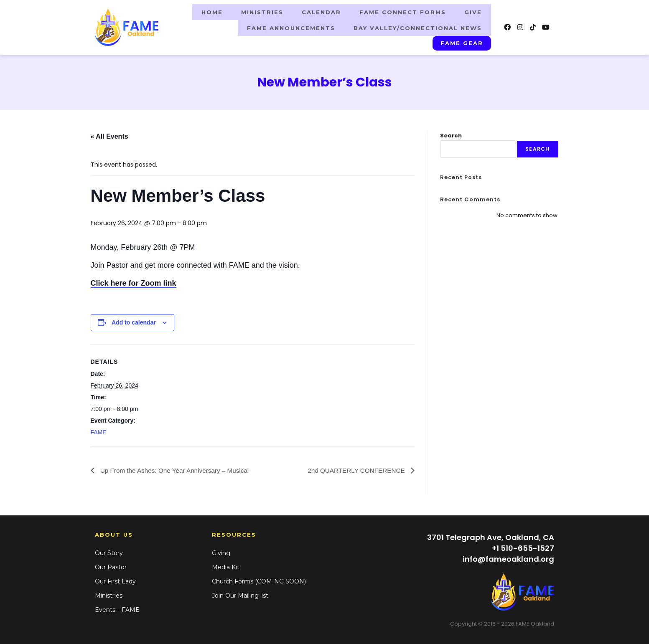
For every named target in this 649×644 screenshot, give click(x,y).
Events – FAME (117, 608)
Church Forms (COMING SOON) (259, 580)
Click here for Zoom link (134, 281)
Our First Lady (115, 580)
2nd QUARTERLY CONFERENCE (355, 468)
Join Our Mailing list (240, 594)
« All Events (109, 135)
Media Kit (226, 565)
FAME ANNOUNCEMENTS (291, 27)
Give (473, 12)
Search (451, 134)
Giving (221, 551)
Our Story (109, 551)
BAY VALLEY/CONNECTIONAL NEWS (418, 27)
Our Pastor (111, 565)
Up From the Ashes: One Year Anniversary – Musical (177, 468)
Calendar (321, 12)
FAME (99, 431)
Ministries (262, 12)
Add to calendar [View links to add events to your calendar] (134, 321)
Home (212, 12)
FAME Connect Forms (403, 12)
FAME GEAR (462, 42)
